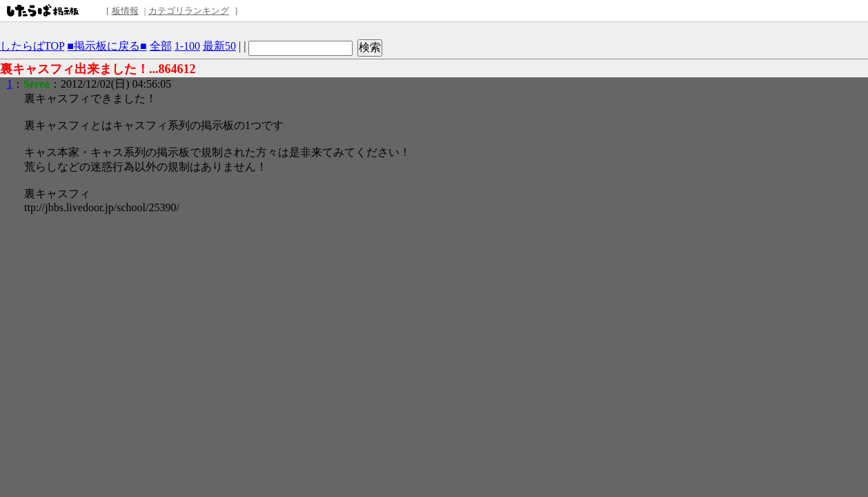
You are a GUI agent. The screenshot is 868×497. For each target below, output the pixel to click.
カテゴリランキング (189, 11)
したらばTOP (32, 46)
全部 (161, 46)
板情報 (125, 11)
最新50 (219, 46)
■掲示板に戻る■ (107, 46)
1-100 (187, 46)
